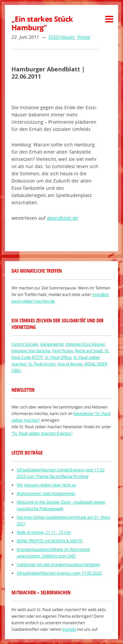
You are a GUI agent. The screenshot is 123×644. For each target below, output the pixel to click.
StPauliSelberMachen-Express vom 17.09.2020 (59, 573)
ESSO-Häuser (62, 37)
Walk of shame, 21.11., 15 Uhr (44, 532)
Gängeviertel (52, 344)
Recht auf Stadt (89, 351)
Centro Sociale (25, 344)
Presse (84, 37)
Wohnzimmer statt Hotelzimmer (46, 493)
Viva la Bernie (70, 364)
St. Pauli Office (58, 357)
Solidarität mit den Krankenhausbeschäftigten (58, 564)
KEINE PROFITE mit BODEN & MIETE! (50, 541)
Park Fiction (63, 351)
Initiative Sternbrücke (31, 351)
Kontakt (69, 629)
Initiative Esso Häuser (85, 344)
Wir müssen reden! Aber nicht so (46, 485)
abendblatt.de (62, 218)
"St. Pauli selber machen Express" (42, 433)
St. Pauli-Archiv (42, 364)
